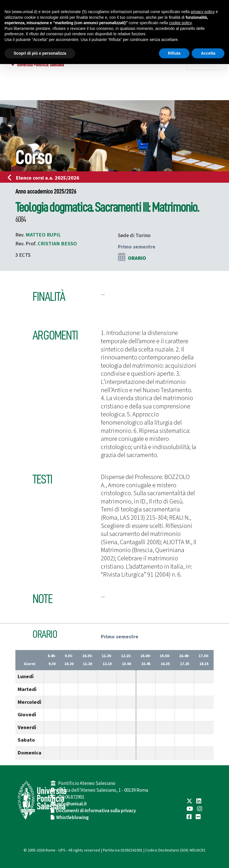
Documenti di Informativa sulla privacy (96, 811)
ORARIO (137, 258)
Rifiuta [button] (174, 53)
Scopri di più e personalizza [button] (40, 53)
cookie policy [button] (180, 23)
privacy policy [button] (203, 12)
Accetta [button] (208, 53)
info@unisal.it (72, 804)
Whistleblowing (72, 818)
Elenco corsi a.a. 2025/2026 (45, 178)
